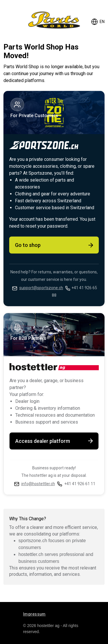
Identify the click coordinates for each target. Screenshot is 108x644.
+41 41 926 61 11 (80, 484)
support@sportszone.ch (41, 288)
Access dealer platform (55, 441)
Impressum (34, 614)
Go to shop (55, 245)
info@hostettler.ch (38, 484)
